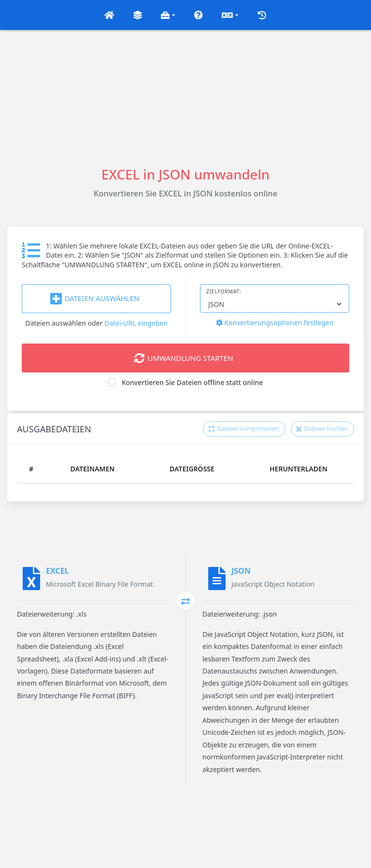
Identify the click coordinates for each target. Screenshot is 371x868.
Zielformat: (224, 291)
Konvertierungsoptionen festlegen (275, 323)
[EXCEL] (31, 579)
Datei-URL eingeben (136, 323)
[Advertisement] (185, 97)
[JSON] (217, 579)
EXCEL (57, 571)
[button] (109, 15)
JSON (241, 571)
